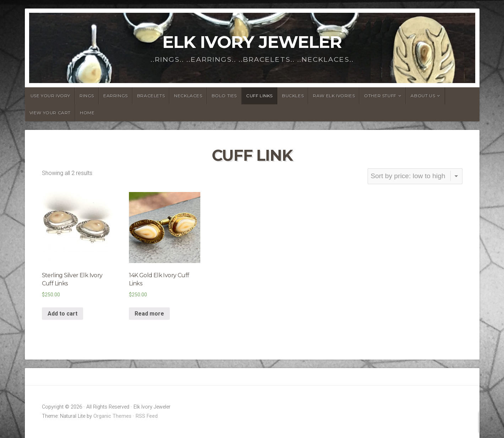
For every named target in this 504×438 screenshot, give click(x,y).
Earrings (116, 96)
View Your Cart (50, 113)
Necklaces (188, 96)
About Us (423, 96)
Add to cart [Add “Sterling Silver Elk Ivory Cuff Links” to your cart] (63, 314)
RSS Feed (147, 416)
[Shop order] (415, 176)
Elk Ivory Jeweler (252, 42)
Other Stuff (380, 96)
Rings (87, 96)
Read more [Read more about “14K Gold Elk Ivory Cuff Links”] (149, 314)
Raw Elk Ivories (334, 96)
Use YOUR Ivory (50, 96)
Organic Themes (112, 416)
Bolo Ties (224, 96)
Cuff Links (259, 96)
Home (87, 113)
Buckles (293, 96)
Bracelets (151, 96)
